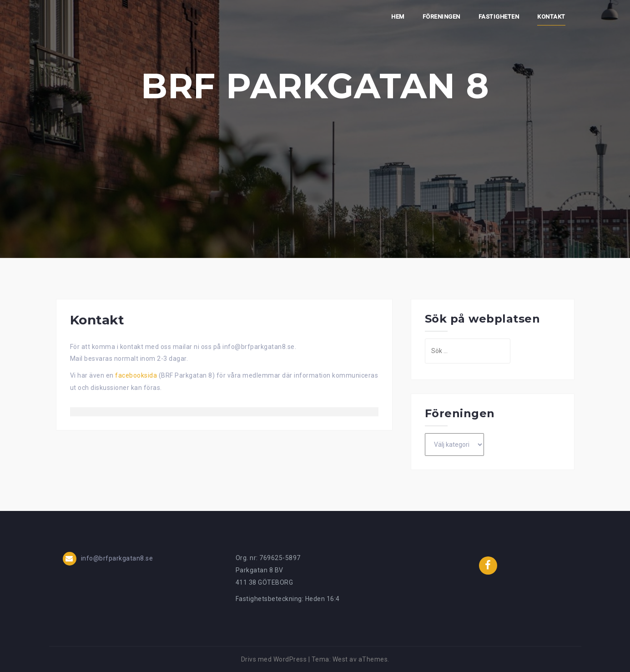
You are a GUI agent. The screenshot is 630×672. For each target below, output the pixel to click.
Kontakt (551, 17)
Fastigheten (499, 17)
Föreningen (441, 17)
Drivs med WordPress (274, 659)
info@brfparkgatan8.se (117, 558)
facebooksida (137, 375)
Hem (398, 17)
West (340, 659)
